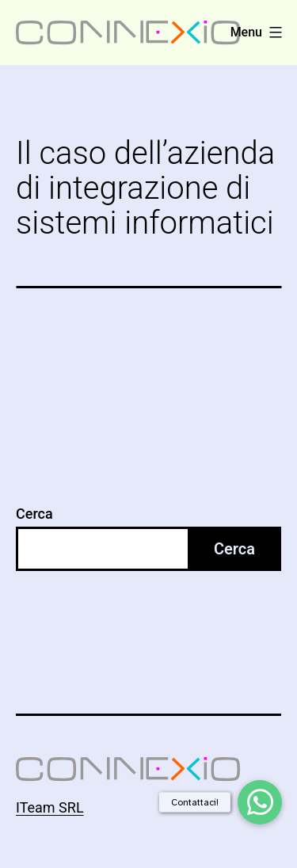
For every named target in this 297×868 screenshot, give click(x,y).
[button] (260, 802)
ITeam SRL (50, 807)
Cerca (34, 514)
